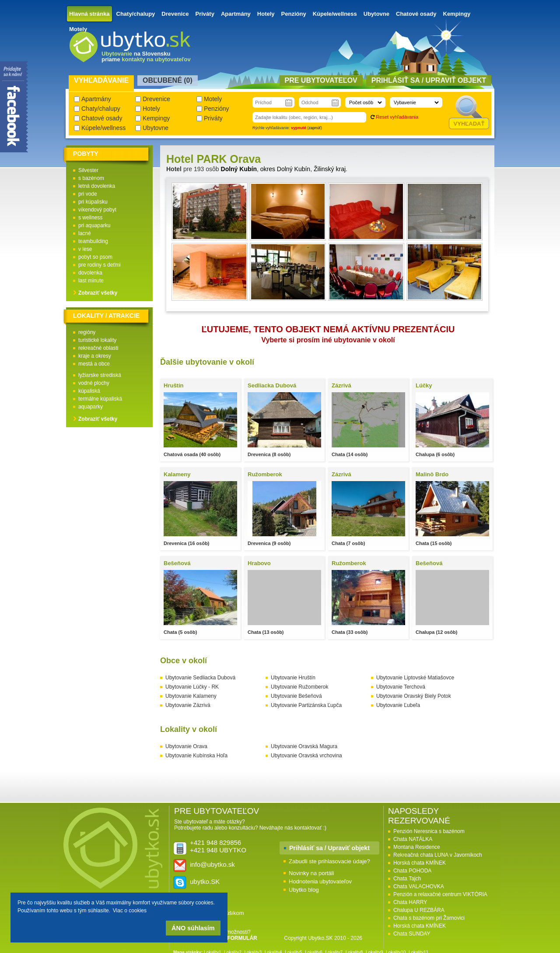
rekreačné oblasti (98, 348)
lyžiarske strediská (100, 375)
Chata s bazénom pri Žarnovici (429, 918)
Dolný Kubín (239, 169)
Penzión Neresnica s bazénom (429, 831)
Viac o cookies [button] (130, 911)
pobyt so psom (95, 257)
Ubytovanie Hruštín (293, 678)
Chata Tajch (407, 879)
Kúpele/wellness (335, 14)
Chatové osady (416, 14)
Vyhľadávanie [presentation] (101, 80)
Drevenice (175, 14)
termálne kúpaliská (100, 399)
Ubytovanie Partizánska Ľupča (306, 705)
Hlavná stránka (89, 14)
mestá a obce (94, 364)
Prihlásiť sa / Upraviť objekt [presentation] (429, 80)
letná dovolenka (97, 186)
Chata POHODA (412, 871)
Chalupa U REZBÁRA (419, 910)
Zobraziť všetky (98, 293)
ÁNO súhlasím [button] (193, 928)
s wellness (90, 218)
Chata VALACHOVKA (419, 886)
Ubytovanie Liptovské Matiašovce (415, 678)
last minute (91, 281)
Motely (78, 29)
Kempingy (457, 14)
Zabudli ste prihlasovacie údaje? (329, 861)
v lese (85, 249)
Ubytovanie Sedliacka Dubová (200, 678)
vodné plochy (94, 383)
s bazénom (91, 178)
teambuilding (93, 241)
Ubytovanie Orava (186, 746)
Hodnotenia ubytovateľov (320, 881)
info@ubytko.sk (212, 864)
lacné (85, 233)
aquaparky (91, 407)
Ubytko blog (304, 890)
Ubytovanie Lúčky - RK (192, 687)
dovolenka (90, 273)
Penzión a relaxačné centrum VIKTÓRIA (440, 894)
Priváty (205, 14)
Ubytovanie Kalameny (191, 696)
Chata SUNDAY (412, 934)
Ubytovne (376, 14)
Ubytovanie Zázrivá (188, 705)
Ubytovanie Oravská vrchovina (306, 756)
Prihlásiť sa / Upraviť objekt (329, 848)
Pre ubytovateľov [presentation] (321, 80)
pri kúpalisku (93, 202)
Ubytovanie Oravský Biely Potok (414, 696)
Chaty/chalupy (136, 14)
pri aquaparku (94, 225)
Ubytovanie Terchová (401, 687)
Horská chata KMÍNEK (420, 863)
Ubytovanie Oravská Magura (304, 746)
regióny (87, 332)
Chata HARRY (410, 902)
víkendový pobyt (97, 210)
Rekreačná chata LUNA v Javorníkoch (438, 855)
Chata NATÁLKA (413, 839)
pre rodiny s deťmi (100, 265)
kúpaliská (89, 391)
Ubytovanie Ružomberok (299, 687)
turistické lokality (97, 340)
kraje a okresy (95, 356)
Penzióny (294, 14)
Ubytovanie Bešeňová (296, 696)
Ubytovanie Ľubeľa (398, 705)
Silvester (88, 170)
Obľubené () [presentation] (168, 80)
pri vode (88, 194)
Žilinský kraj (330, 169)
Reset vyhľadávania (397, 117)
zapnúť (315, 128)
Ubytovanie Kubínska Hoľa (196, 756)
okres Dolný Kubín (285, 169)
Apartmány (236, 14)
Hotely (266, 14)
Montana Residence (417, 847)
